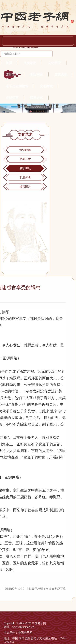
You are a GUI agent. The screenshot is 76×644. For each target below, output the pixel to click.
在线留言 (12, 98)
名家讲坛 (25, 168)
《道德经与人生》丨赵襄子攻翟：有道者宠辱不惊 (34, 589)
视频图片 (25, 187)
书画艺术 (25, 159)
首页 (9, 63)
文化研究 (54, 63)
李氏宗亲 (36, 75)
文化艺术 (12, 75)
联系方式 (36, 98)
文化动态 (30, 63)
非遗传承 (25, 177)
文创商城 (46, 86)
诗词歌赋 (25, 150)
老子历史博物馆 (17, 86)
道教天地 (61, 75)
